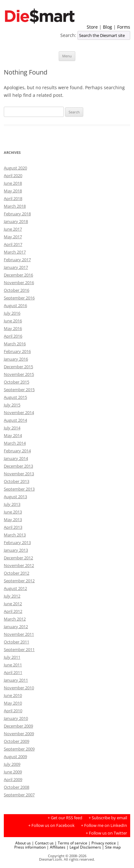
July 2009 (12, 764)
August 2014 (15, 420)
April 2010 (13, 711)
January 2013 (16, 550)
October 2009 (17, 741)
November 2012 (19, 565)
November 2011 (19, 634)
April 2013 (13, 527)
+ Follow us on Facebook (51, 825)
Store (92, 27)
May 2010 (13, 703)
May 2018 (13, 191)
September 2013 (19, 489)
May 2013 (13, 520)
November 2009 (19, 734)
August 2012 (15, 588)
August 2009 (15, 757)
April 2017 (13, 244)
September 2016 (19, 298)
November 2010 (19, 688)
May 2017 (13, 237)
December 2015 (18, 367)
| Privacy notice (102, 843)
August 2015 (15, 397)
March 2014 (15, 443)
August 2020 (15, 168)
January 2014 (16, 458)
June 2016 (13, 321)
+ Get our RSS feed (65, 818)
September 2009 (19, 749)
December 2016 (18, 275)
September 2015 (19, 390)
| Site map (111, 847)
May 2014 (13, 435)
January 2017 (16, 267)
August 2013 (15, 497)
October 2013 (17, 481)
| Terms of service (71, 843)
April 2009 (13, 779)
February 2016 (17, 351)
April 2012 (13, 611)
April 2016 (13, 336)
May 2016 (13, 328)
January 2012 (16, 627)
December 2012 (18, 558)
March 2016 (15, 344)
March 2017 (15, 252)
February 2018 (17, 214)
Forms (124, 27)
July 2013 (12, 504)
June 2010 (13, 695)
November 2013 (19, 474)
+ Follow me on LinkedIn (104, 825)
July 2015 (12, 405)
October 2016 (17, 290)
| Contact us (43, 843)
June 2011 (13, 665)
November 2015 (19, 374)
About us (23, 843)
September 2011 (19, 649)
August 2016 (15, 305)
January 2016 (16, 359)
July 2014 (12, 428)
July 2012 (12, 596)
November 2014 (19, 412)
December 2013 (18, 466)
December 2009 (18, 726)
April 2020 (13, 176)
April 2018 (13, 198)
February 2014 (17, 451)
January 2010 (16, 718)
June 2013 (13, 512)
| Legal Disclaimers (84, 847)
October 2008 (17, 787)
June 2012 (13, 604)
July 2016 (12, 313)
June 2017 (13, 229)
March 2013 (15, 535)
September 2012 (19, 581)
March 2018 (15, 206)
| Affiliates (56, 847)
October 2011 (17, 642)
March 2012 (15, 619)
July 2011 (12, 657)
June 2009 (13, 772)
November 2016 (19, 283)
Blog (107, 27)
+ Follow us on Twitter (106, 833)
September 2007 (19, 795)
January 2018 (16, 221)
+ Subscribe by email (108, 818)
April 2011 (13, 672)
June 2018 (13, 183)
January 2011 (16, 680)
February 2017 (17, 260)
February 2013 (17, 542)
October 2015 (17, 382)
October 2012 (17, 573)
